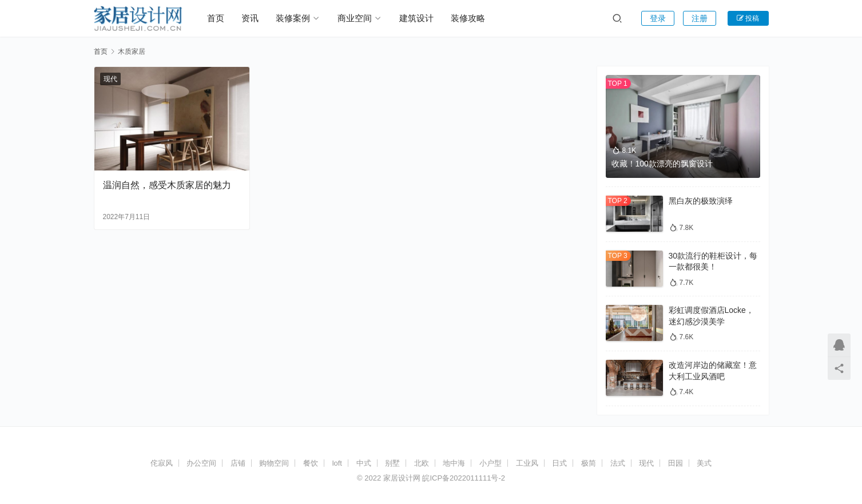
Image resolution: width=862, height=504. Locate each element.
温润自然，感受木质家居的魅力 (167, 185)
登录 (658, 18)
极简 (589, 463)
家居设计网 (402, 478)
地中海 (454, 463)
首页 (216, 18)
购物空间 (274, 463)
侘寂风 (162, 463)
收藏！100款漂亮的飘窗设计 (662, 164)
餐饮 (311, 463)
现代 (110, 79)
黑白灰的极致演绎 (701, 201)
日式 (559, 463)
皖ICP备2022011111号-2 (464, 478)
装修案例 (293, 18)
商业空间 (355, 18)
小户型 (490, 463)
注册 (700, 18)
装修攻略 (468, 18)
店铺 (238, 463)
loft (337, 463)
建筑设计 (416, 18)
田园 (676, 463)
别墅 (392, 463)
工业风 (527, 463)
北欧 (422, 463)
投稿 (748, 18)
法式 (618, 463)
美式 (704, 463)
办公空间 (201, 463)
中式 (364, 463)
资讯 (250, 18)
